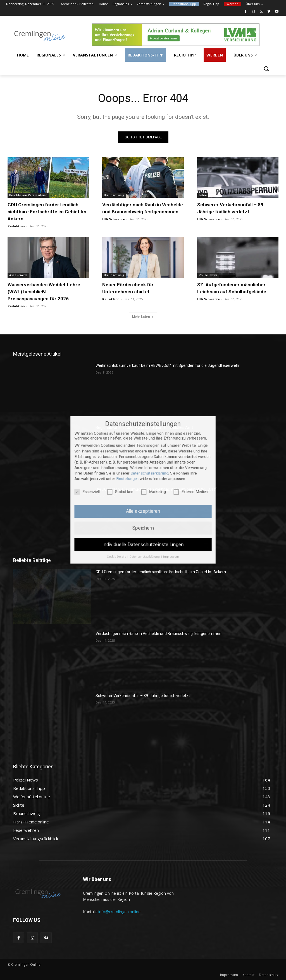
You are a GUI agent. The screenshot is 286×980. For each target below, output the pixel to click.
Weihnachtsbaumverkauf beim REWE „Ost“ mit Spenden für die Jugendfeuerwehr (168, 365)
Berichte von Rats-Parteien (28, 195)
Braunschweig (114, 195)
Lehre (203, 195)
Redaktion (16, 226)
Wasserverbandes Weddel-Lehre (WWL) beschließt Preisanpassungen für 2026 (44, 292)
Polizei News (208, 275)
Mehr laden (143, 317)
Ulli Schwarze (114, 219)
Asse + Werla (18, 275)
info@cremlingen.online (119, 912)
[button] (266, 69)
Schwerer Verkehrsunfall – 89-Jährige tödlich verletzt (143, 696)
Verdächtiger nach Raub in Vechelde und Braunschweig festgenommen (159, 634)
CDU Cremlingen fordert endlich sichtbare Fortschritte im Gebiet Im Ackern (47, 212)
